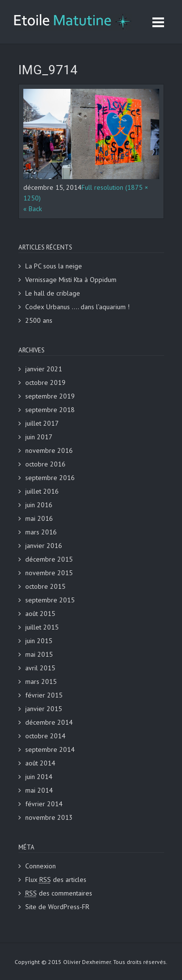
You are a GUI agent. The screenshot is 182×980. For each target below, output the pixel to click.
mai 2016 (39, 518)
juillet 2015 (42, 627)
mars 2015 (41, 681)
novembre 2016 (49, 450)
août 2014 (40, 763)
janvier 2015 (44, 709)
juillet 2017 (42, 423)
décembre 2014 (49, 722)
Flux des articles (56, 880)
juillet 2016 (42, 491)
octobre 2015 (45, 586)
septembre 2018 (50, 410)
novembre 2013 (49, 817)
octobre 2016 (45, 464)
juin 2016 (39, 505)
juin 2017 (39, 437)
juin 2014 (39, 777)
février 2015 (44, 695)
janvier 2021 (44, 369)
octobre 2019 (45, 382)
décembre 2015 (49, 559)
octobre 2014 (45, 736)
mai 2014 (39, 790)
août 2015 (40, 614)
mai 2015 (39, 654)
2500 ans (39, 320)
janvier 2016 (44, 546)
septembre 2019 (50, 396)
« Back (33, 209)
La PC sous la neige (54, 266)
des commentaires (59, 893)
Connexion (41, 866)
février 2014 (44, 804)
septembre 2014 (50, 749)
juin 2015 (39, 641)
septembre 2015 (50, 600)
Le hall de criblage (53, 293)
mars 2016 (41, 532)
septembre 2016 (50, 478)
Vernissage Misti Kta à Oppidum (71, 280)
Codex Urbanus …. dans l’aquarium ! (77, 307)
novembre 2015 (49, 573)
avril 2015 (40, 668)
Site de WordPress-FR (57, 907)
